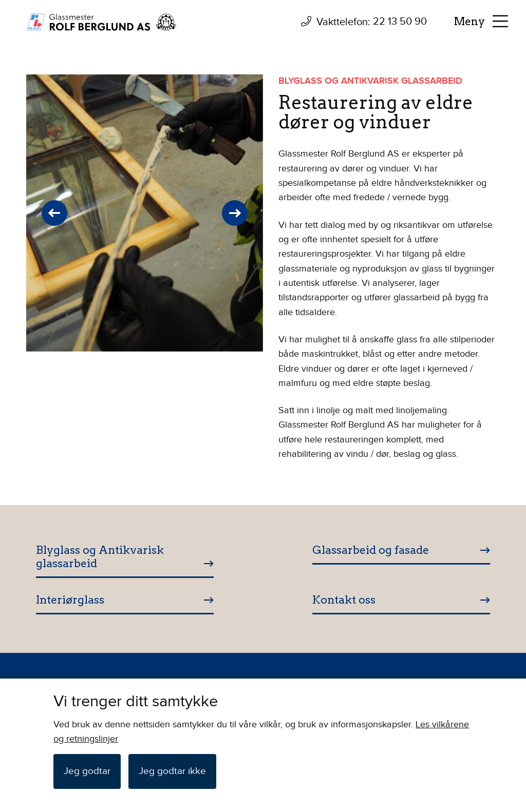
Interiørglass (70, 600)
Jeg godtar (87, 771)
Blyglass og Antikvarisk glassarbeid (100, 557)
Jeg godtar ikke (172, 771)
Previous (54, 213)
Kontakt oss (344, 600)
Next (235, 213)
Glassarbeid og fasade (371, 550)
